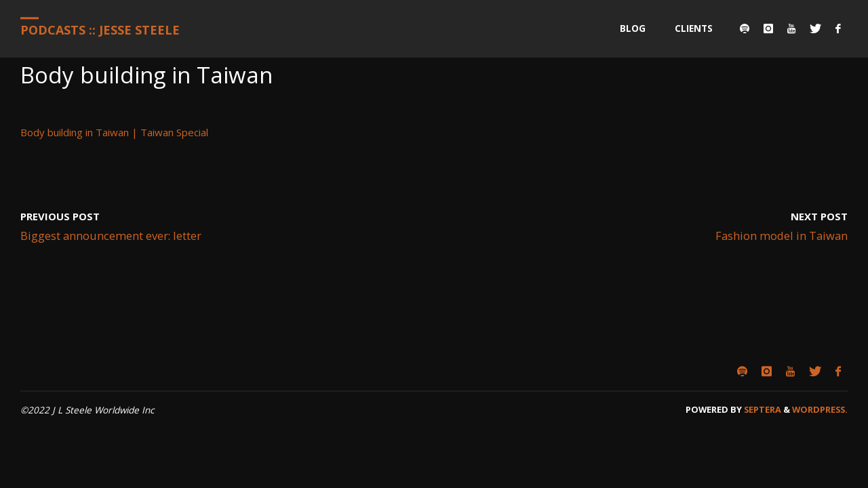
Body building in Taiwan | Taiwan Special (114, 132)
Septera (762, 409)
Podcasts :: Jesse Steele (100, 30)
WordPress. (820, 409)
